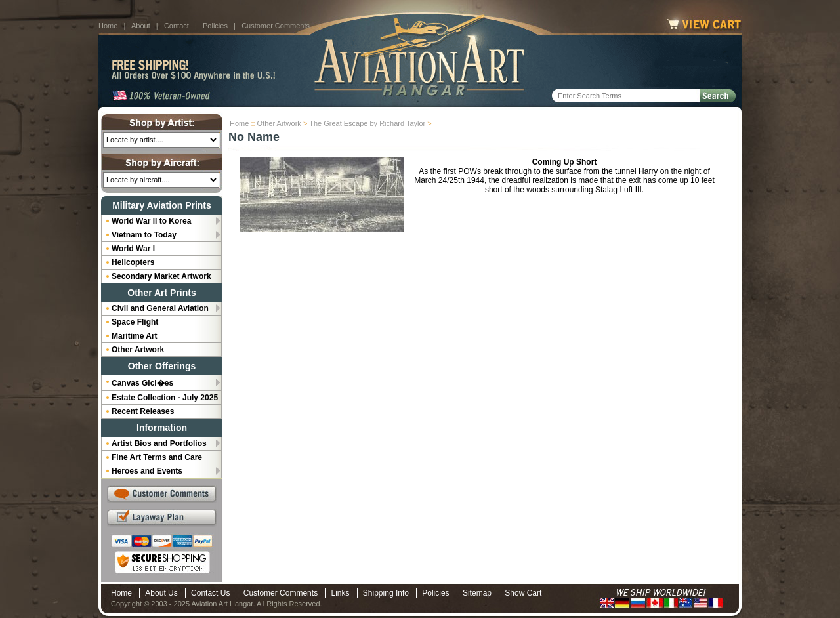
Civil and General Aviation (160, 308)
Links (340, 593)
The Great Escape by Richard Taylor (367, 123)
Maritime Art (135, 336)
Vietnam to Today (144, 235)
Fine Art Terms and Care (157, 457)
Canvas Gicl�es (142, 383)
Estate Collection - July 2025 (165, 398)
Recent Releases (143, 411)
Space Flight (135, 322)
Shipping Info (386, 593)
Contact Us (210, 593)
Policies (215, 26)
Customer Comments (276, 26)
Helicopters (133, 262)
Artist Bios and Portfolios (159, 443)
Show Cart (523, 593)
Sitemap (477, 593)
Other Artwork (279, 123)
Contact (177, 26)
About (141, 26)
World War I (133, 249)
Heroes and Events (147, 471)
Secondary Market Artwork (161, 276)
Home (108, 26)
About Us (161, 593)
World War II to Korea (151, 221)
